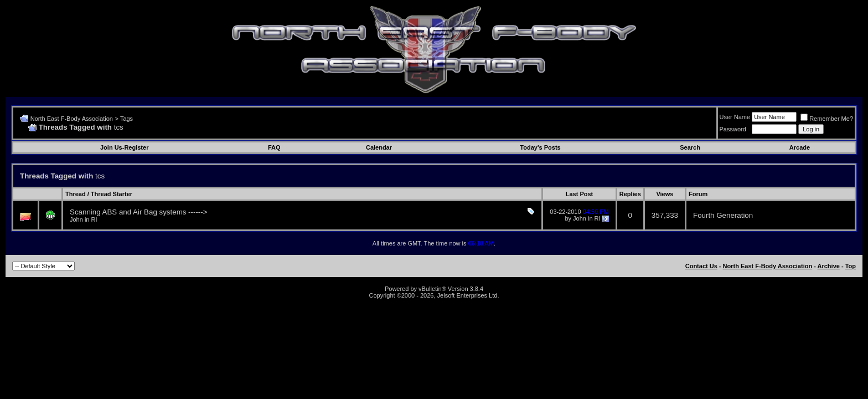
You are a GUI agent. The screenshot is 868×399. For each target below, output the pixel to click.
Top (851, 266)
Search (690, 147)
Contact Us (701, 266)
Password (733, 129)
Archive (829, 266)
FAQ (274, 147)
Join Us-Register (124, 147)
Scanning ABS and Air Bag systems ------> (139, 212)
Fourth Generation (723, 215)
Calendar (379, 147)
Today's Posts (540, 147)
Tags (126, 119)
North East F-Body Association (72, 119)
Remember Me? (827, 119)
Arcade (800, 147)
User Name (735, 117)
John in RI (84, 219)
